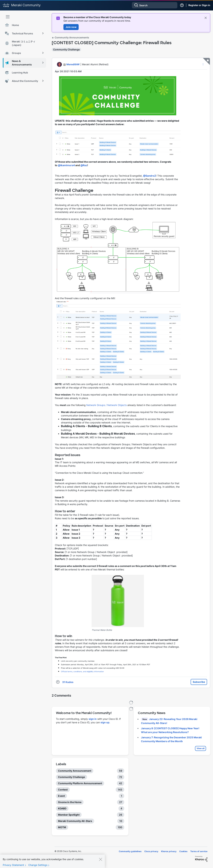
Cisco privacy (151, 851)
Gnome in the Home (70, 802)
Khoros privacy (169, 851)
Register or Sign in (199, 5)
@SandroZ (149, 176)
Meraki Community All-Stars (75, 821)
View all (201, 748)
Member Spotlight (69, 815)
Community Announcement (75, 771)
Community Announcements (70, 37)
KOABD (62, 808)
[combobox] (155, 5)
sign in (93, 719)
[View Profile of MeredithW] (73, 64)
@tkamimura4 (66, 165)
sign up (105, 722)
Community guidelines (130, 851)
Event (61, 796)
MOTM (62, 827)
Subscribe (199, 682)
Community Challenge (66, 49)
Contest (63, 790)
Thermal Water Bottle (102, 630)
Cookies (183, 851)
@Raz (84, 165)
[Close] (100, 862)
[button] (203, 64)
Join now (71, 27)
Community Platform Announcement (80, 783)
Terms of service (199, 851)
